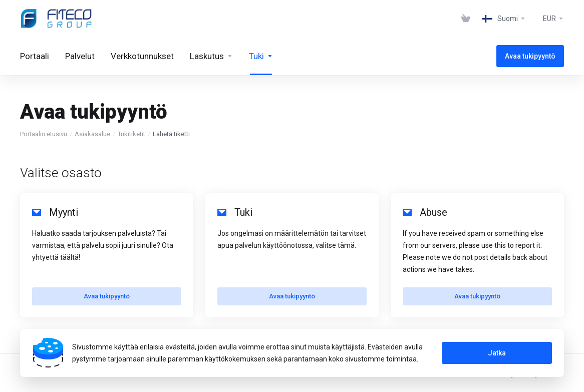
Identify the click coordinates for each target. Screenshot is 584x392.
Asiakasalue (92, 134)
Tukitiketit (131, 134)
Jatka (497, 353)
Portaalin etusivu (44, 134)
